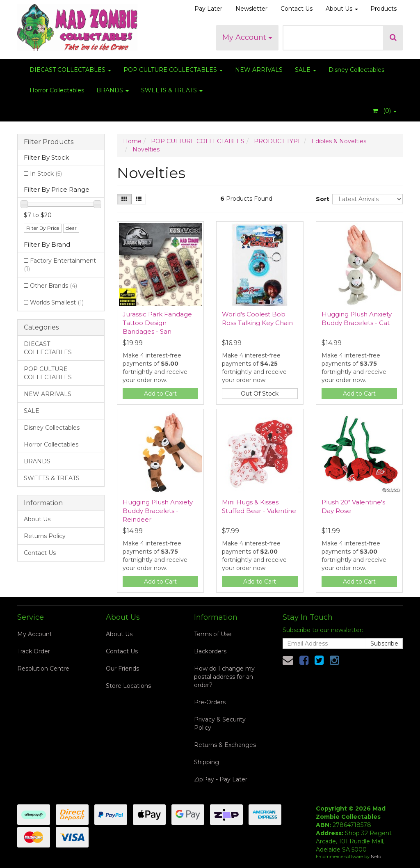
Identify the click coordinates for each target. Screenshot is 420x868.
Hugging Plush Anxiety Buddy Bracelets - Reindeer (158, 511)
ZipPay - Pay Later (221, 779)
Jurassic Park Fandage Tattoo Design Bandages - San (157, 323)
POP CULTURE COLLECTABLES (173, 70)
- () (385, 111)
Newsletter (251, 9)
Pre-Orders (210, 702)
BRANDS (113, 90)
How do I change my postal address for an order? (224, 677)
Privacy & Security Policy (220, 724)
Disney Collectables (356, 70)
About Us (342, 9)
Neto (376, 857)
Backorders (210, 651)
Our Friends (122, 669)
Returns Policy (45, 536)
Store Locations (128, 686)
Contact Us (297, 9)
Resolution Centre (43, 669)
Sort (321, 199)
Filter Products (49, 142)
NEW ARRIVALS (259, 70)
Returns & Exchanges (225, 745)
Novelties (146, 149)
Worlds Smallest (57, 302)
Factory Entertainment (60, 265)
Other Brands (54, 286)
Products (383, 9)
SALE (306, 70)
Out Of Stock (260, 394)
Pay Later (208, 9)
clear (71, 228)
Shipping (207, 762)
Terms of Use (213, 634)
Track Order (34, 651)
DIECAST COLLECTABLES (70, 70)
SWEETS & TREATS (172, 90)
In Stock (46, 174)
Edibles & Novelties (339, 141)
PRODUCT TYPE (278, 141)
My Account (247, 37)
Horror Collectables (57, 90)
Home (132, 141)
